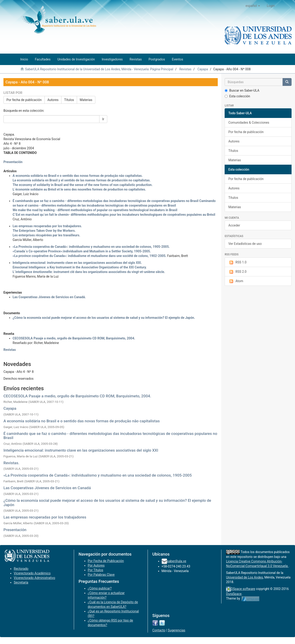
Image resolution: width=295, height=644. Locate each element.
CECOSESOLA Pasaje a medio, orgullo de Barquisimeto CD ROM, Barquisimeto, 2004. (77, 396)
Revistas (185, 69)
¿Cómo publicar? (100, 588)
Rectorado (21, 569)
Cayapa (203, 69)
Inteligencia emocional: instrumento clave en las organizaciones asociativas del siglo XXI (81, 450)
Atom (236, 281)
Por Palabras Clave (101, 575)
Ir (103, 119)
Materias (86, 100)
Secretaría (21, 582)
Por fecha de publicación (24, 100)
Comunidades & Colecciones (249, 123)
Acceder (234, 225)
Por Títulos (95, 570)
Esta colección (237, 96)
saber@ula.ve (177, 561)
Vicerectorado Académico (32, 573)
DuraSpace (234, 594)
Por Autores (96, 565)
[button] (253, 6)
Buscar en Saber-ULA (242, 90)
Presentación (15, 530)
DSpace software (243, 589)
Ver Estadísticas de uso (245, 244)
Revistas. (11, 463)
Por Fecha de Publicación (106, 561)
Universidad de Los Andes (244, 577)
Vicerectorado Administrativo (34, 578)
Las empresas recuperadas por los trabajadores (45, 517)
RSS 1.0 (237, 262)
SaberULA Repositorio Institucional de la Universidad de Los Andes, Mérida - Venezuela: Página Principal (99, 69)
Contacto (159, 630)
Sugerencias (177, 630)
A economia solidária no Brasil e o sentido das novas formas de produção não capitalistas (82, 421)
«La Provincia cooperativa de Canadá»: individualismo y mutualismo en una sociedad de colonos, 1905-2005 (98, 475)
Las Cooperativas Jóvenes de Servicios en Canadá (47, 488)
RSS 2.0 (237, 272)
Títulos (69, 100)
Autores (53, 100)
